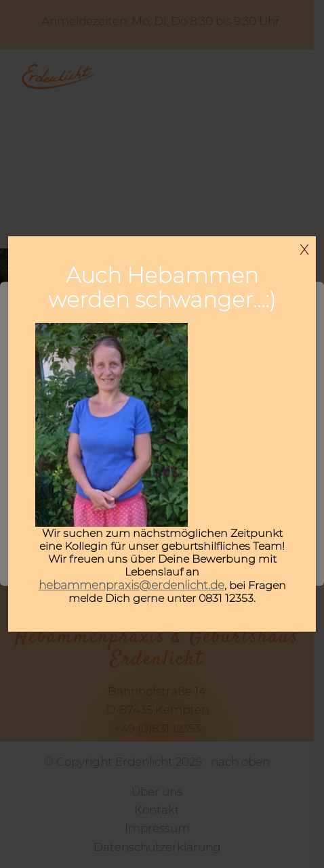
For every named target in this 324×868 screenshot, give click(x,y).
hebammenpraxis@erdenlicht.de (131, 585)
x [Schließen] (304, 248)
